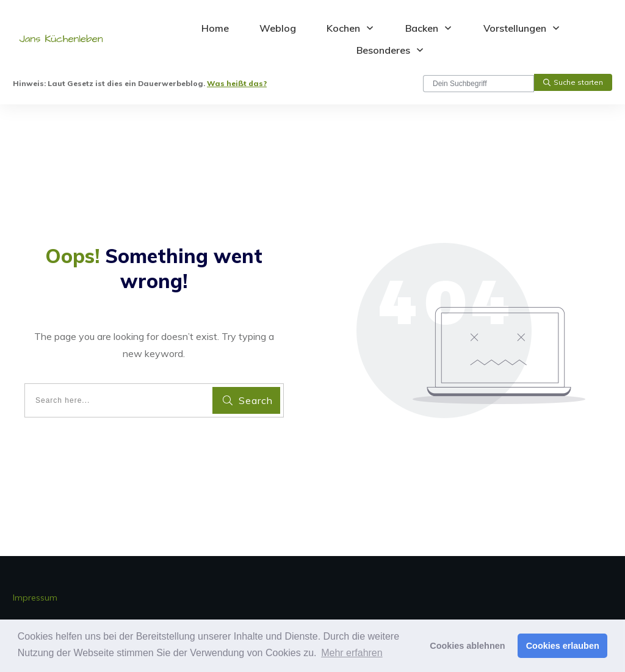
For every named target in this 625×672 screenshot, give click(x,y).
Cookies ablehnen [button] (467, 646)
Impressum (35, 598)
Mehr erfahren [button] (352, 653)
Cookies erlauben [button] (563, 646)
